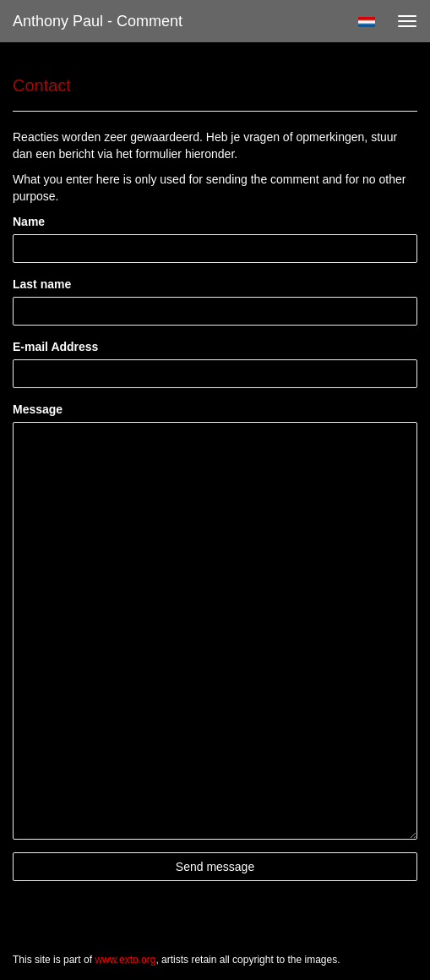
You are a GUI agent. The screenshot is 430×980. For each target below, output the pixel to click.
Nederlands (366, 22)
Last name (42, 284)
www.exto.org (125, 960)
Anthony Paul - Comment (98, 21)
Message (38, 409)
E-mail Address (55, 347)
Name (29, 222)
